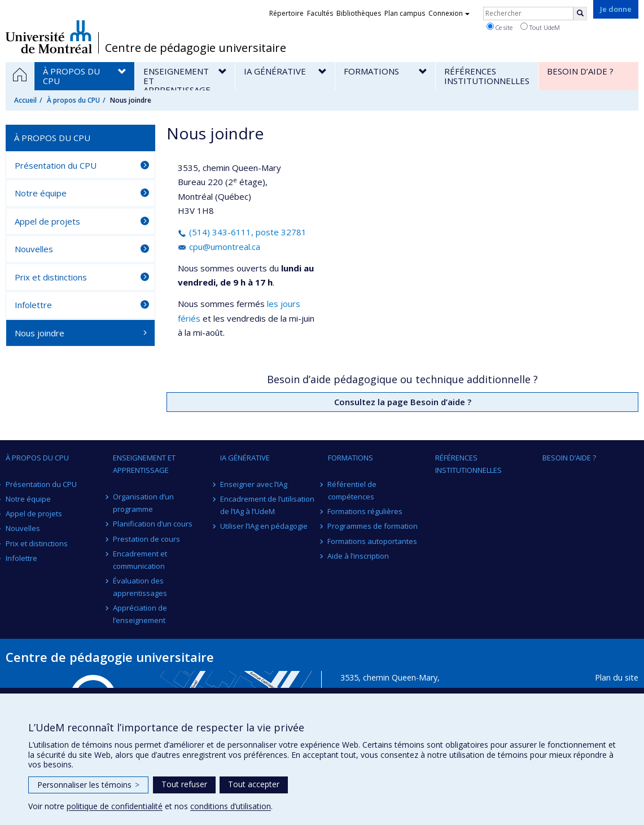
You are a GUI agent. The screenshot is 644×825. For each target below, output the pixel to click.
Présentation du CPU (56, 165)
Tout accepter (254, 784)
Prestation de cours (146, 539)
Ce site (500, 27)
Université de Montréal (49, 37)
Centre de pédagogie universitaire (196, 48)
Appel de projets (47, 221)
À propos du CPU (73, 100)
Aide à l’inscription (359, 556)
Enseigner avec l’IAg (254, 484)
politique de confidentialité (115, 806)
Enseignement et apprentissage (144, 464)
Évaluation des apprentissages (140, 587)
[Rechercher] (580, 14)
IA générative (245, 458)
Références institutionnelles (468, 464)
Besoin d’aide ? (569, 458)
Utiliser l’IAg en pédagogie (264, 526)
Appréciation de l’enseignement (140, 614)
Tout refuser (184, 784)
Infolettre (33, 305)
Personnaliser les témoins (88, 785)
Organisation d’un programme (143, 503)
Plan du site (617, 677)
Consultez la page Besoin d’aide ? (403, 402)
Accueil (25, 100)
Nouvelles (34, 249)
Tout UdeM (540, 27)
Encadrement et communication (140, 560)
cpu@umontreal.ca (219, 247)
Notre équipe (41, 193)
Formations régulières (365, 511)
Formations (351, 458)
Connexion (449, 13)
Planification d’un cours (153, 524)
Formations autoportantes (373, 541)
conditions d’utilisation (231, 806)
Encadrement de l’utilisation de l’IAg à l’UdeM (267, 505)
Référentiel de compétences (352, 490)
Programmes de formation (373, 526)
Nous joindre (40, 333)
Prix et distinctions (51, 277)
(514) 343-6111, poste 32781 (242, 232)
